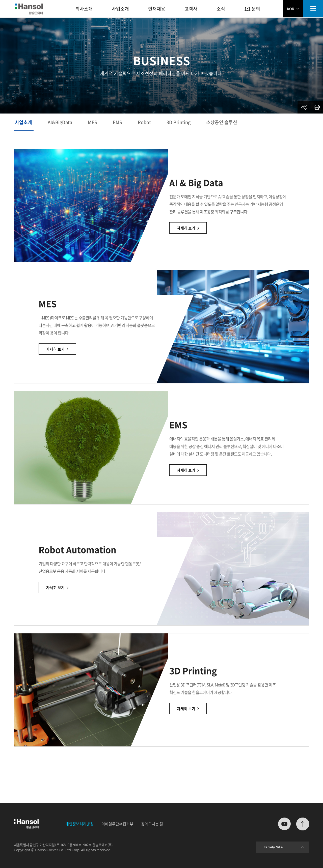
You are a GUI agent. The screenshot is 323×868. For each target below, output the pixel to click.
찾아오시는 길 (152, 824)
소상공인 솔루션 (222, 122)
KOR (293, 9)
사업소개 (23, 122)
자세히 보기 (207, 232)
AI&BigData (60, 122)
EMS (117, 122)
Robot (144, 122)
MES (92, 122)
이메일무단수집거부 (117, 824)
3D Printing (179, 122)
